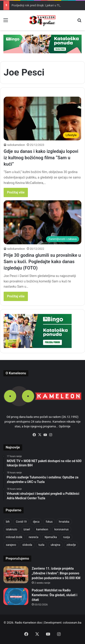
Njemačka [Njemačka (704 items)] (51, 537)
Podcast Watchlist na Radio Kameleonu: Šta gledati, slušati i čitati (55, 595)
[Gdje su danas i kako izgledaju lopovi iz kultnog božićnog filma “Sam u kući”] (42, 119)
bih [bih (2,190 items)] (8, 522)
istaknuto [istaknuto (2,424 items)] (12, 529)
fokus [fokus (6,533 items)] (49, 522)
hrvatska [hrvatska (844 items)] (64, 522)
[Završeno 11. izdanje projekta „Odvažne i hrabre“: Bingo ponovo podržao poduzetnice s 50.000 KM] (16, 575)
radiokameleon (16, 145)
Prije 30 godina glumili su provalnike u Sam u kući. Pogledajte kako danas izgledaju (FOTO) (42, 262)
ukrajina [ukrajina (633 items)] (56, 545)
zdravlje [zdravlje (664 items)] (71, 545)
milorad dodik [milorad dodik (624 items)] (14, 537)
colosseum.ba (72, 623)
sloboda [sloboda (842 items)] (27, 545)
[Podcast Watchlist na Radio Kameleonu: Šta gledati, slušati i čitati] (16, 596)
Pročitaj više (16, 192)
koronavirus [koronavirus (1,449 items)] (61, 529)
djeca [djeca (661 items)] (36, 522)
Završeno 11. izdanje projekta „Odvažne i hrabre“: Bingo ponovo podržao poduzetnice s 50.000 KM (56, 573)
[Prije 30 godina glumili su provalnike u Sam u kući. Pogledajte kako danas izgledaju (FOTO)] (42, 222)
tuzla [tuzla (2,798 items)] (41, 545)
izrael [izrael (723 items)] (27, 529)
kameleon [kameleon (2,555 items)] (42, 529)
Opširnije (65, 426)
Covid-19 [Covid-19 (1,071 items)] (21, 522)
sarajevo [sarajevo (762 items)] (11, 545)
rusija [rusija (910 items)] (67, 537)
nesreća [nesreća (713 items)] (34, 537)
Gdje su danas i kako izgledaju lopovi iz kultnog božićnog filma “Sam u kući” (41, 158)
